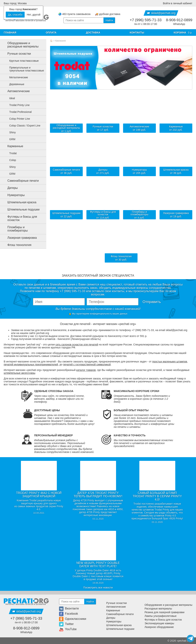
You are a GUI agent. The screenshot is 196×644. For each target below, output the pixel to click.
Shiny (10, 132)
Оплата (51, 32)
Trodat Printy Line (17, 105)
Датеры (10, 188)
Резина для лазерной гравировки (164, 612)
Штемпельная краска (19, 202)
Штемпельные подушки (20, 210)
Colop (10, 160)
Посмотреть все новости (98, 588)
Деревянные (15, 84)
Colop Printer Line (17, 119)
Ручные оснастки (16, 54)
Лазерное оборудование (159, 627)
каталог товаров (86, 370)
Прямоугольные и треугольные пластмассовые (24, 69)
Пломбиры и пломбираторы (15, 229)
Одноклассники (73, 619)
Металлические (16, 77)
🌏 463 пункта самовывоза (74, 14)
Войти (178, 3)
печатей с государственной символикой (87, 364)
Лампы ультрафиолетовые (161, 616)
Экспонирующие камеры (159, 623)
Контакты (137, 32)
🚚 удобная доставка (108, 14)
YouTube (68, 629)
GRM (10, 139)
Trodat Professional (18, 112)
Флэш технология (16, 245)
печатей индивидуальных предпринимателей (31, 364)
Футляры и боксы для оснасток (19, 218)
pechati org (184, 641)
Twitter (66, 624)
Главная (10, 32)
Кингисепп (61, 41)
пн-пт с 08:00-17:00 (146, 24)
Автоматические (16, 91)
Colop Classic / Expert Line (23, 126)
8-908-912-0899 (179, 20)
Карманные (12, 146)
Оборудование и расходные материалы (20, 45)
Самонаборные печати (20, 181)
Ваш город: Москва (15, 3)
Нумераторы (13, 195)
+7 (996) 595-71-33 (146, 20)
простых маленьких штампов (170, 362)
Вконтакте (69, 608)
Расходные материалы (158, 609)
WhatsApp (179, 24)
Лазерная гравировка (19, 238)
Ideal (10, 98)
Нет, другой (34, 15)
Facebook (68, 614)
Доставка (93, 32)
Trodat (11, 153)
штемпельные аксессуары (19, 373)
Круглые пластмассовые (22, 61)
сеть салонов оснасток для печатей (77, 345)
